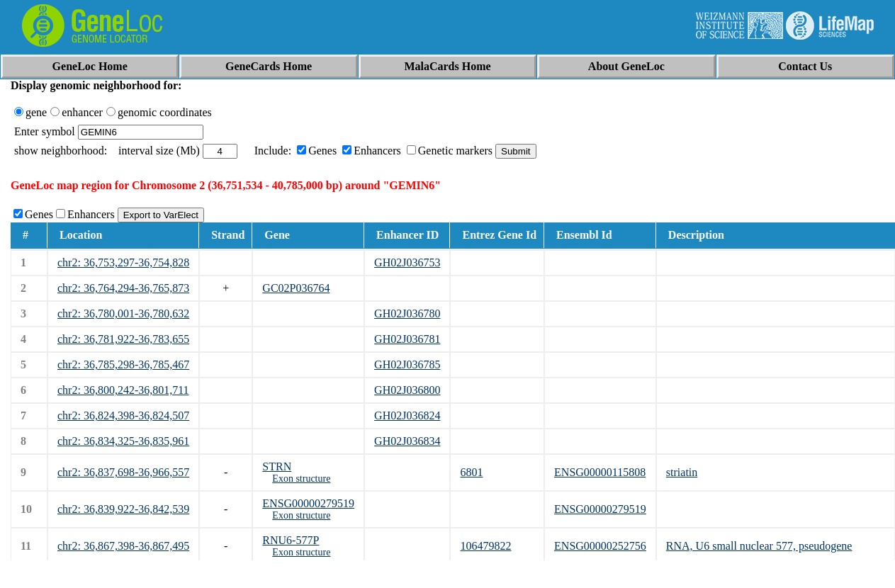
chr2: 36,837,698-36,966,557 (123, 472)
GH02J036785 (407, 364)
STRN (277, 467)
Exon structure (301, 479)
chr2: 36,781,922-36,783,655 (123, 339)
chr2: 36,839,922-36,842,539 (123, 509)
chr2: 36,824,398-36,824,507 (123, 415)
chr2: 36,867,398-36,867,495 (123, 546)
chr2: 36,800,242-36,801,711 (123, 390)
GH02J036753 (407, 262)
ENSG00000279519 (308, 503)
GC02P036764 (296, 288)
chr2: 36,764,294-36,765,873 (123, 288)
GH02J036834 (407, 441)
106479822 (485, 546)
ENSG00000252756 (600, 546)
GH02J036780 (407, 313)
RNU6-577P (291, 540)
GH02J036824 (407, 415)
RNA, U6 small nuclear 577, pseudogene (759, 546)
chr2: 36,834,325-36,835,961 (123, 441)
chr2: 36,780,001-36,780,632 (123, 313)
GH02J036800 (407, 390)
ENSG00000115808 (600, 472)
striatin (682, 472)
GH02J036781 (407, 339)
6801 (471, 472)
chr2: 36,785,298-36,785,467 (123, 364)
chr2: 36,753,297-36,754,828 (123, 262)
